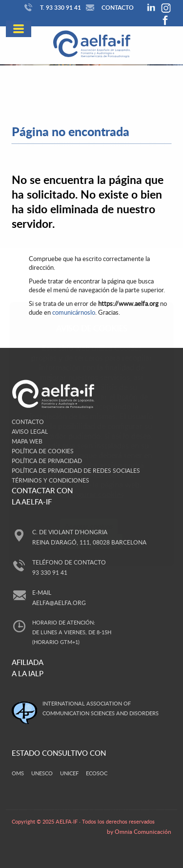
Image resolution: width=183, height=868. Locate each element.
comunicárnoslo (74, 312)
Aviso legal (30, 431)
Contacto (109, 8)
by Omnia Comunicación (139, 831)
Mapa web (27, 441)
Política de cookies (43, 451)
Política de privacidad (47, 461)
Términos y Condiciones (51, 480)
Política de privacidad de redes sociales (76, 470)
